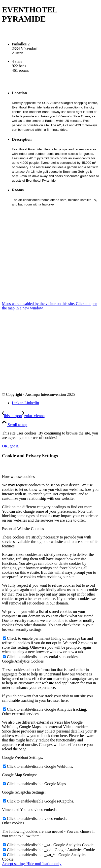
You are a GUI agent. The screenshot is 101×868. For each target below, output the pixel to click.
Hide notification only (44, 864)
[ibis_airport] (12, 416)
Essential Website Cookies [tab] (23, 529)
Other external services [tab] (20, 714)
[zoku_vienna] (34, 416)
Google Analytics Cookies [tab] (23, 661)
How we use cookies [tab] (18, 477)
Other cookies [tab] (13, 823)
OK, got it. (10, 446)
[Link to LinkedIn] (25, 403)
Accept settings (14, 864)
